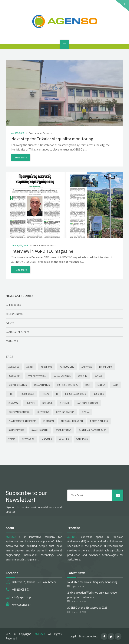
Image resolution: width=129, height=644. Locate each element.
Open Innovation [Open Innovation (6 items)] (65, 412)
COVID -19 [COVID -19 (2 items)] (83, 376)
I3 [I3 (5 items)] (57, 394)
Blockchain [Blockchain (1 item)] (14, 376)
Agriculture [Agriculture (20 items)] (67, 367)
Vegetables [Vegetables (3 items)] (28, 439)
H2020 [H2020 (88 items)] (45, 394)
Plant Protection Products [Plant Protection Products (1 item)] (22, 421)
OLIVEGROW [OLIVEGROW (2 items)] (43, 412)
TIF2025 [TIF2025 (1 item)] (12, 439)
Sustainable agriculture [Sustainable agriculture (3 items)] (92, 430)
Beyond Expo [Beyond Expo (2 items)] (106, 367)
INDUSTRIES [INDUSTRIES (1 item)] (98, 394)
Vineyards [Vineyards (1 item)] (47, 439)
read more (21, 157)
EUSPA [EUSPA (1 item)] (115, 385)
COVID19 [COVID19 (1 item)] (98, 376)
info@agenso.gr (22, 597)
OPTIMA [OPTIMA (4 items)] (86, 412)
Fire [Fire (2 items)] (10, 394)
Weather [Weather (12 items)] (64, 439)
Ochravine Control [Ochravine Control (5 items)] (19, 412)
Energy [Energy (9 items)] (101, 385)
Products (47, 133)
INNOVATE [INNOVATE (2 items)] (30, 403)
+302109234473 (21, 590)
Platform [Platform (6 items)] (49, 421)
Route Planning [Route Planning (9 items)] (99, 421)
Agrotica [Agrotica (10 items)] (87, 367)
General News (35, 133)
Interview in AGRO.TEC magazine (42, 251)
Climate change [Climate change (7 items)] (62, 376)
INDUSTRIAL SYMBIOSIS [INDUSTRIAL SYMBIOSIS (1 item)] (75, 394)
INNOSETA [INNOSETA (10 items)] (13, 403)
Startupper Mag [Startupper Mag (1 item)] (63, 430)
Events (10, 323)
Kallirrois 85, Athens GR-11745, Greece (34, 582)
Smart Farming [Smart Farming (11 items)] (40, 430)
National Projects (18, 332)
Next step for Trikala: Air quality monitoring (52, 139)
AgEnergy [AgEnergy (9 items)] (14, 367)
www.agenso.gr (21, 605)
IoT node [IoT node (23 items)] (48, 403)
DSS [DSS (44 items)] (88, 385)
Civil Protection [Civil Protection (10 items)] (37, 376)
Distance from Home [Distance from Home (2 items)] (68, 385)
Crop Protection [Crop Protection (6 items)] (18, 385)
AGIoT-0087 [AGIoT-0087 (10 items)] (46, 367)
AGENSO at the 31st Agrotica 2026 (87, 608)
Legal (73, 636)
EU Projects (13, 305)
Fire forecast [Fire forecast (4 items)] (27, 394)
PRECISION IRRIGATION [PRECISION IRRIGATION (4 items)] (72, 421)
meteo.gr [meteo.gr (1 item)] (65, 403)
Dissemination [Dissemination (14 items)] (42, 385)
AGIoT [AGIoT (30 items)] (30, 367)
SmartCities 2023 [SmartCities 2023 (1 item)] (16, 430)
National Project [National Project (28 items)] (87, 403)
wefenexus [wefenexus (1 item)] (82, 439)
